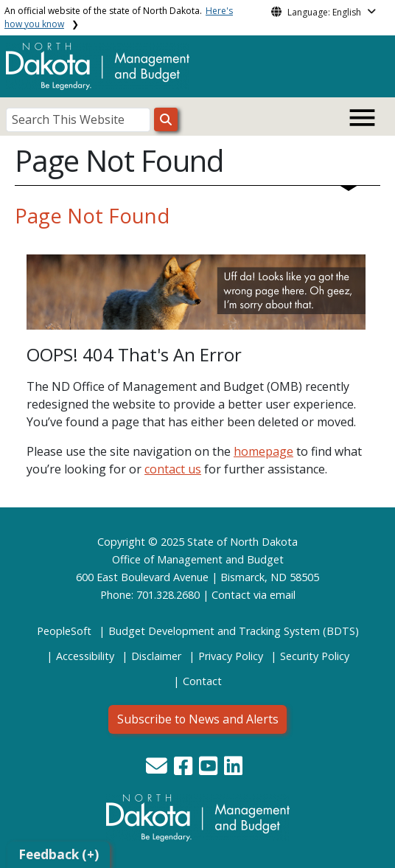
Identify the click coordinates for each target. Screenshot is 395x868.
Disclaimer (156, 656)
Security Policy (315, 656)
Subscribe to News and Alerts (198, 719)
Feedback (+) (59, 854)
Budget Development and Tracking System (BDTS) (234, 631)
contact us (173, 469)
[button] (158, 770)
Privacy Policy (231, 656)
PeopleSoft (64, 631)
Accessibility (85, 656)
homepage (263, 451)
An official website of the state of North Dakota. (119, 17)
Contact (231, 595)
